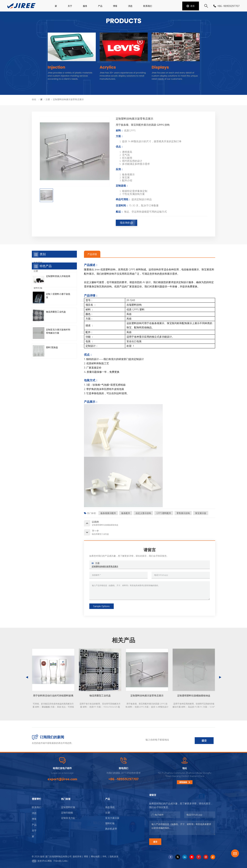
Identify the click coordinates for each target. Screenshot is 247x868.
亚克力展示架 (40, 279)
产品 (100, 6)
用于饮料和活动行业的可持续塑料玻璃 (53, 695)
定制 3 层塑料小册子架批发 (58, 339)
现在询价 (125, 223)
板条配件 (126, 513)
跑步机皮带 (39, 296)
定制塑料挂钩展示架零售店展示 (105, 566)
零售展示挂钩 (183, 513)
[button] (220, 677)
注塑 (48, 99)
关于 (70, 6)
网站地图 (95, 856)
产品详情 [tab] (92, 254)
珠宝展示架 (201, 513)
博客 (115, 6)
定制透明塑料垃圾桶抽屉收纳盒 (194, 695)
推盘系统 (38, 263)
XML (105, 856)
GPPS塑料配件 (164, 513)
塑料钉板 (38, 288)
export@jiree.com (62, 779)
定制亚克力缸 (68, 818)
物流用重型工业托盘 (56, 355)
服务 (85, 6)
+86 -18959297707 (227, 6)
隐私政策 (114, 856)
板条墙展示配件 (108, 513)
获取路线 (183, 782)
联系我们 (148, 6)
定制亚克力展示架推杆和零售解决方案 (58, 375)
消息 (130, 6)
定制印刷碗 (67, 813)
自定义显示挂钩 (143, 513)
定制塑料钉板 (68, 807)
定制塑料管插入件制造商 (58, 320)
